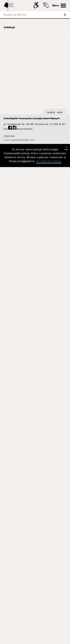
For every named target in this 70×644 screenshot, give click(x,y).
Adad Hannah (15, 52)
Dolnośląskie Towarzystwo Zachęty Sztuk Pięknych (32, 595)
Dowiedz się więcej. (49, 638)
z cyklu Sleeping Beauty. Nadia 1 (45, 178)
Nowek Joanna (56, 182)
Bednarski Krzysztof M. (22, 111)
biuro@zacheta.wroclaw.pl (6, 606)
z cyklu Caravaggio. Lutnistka (47, 565)
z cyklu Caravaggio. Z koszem (47, 448)
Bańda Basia (16, 96)
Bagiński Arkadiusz (18, 81)
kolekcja (9, 27)
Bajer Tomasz (16, 86)
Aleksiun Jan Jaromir (20, 62)
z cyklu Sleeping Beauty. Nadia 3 (45, 282)
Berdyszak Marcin (19, 116)
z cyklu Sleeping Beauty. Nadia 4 (45, 328)
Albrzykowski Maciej (19, 57)
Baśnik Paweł (16, 101)
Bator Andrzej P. (18, 106)
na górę (51, 589)
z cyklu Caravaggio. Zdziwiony (46, 363)
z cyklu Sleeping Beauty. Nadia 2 (45, 237)
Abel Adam (13, 47)
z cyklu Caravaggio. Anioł (50, 407)
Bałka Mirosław (17, 91)
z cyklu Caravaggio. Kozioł (49, 490)
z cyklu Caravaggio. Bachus (48, 525)
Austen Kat (14, 67)
